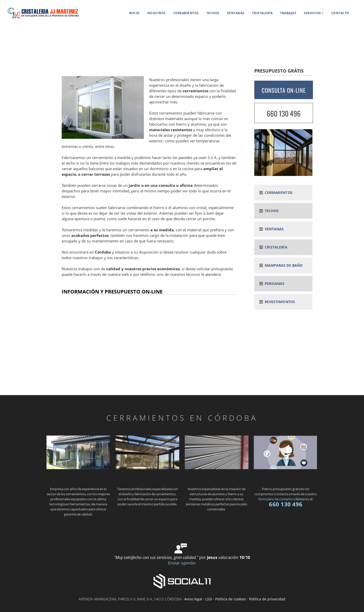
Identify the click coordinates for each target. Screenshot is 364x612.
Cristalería (262, 13)
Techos (213, 13)
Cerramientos (186, 13)
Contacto (340, 13)
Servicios (312, 13)
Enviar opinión (182, 563)
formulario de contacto (275, 499)
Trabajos (288, 13)
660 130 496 (284, 113)
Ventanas (236, 13)
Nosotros (157, 13)
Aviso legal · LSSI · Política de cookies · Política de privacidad (235, 599)
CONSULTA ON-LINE (284, 90)
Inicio (134, 13)
